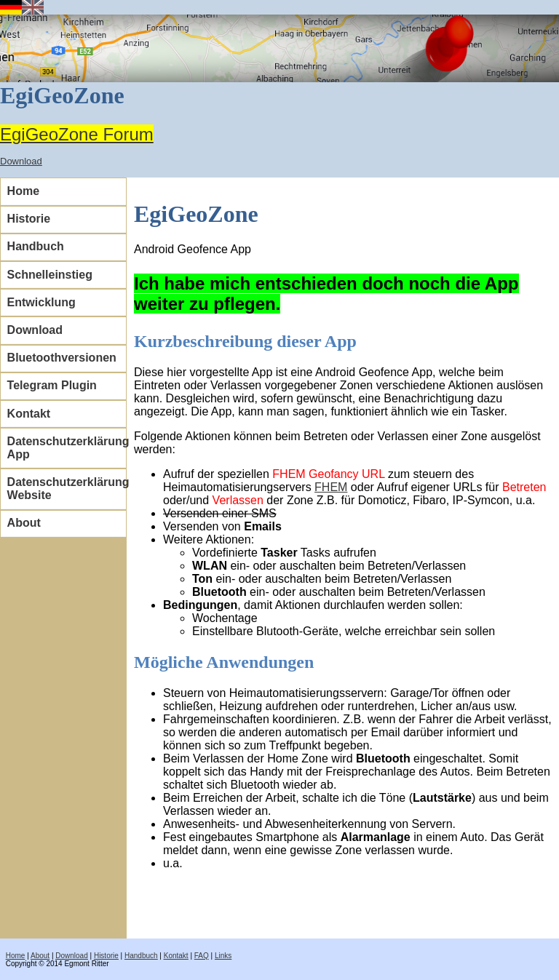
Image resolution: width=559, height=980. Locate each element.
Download (21, 161)
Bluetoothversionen (62, 358)
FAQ (202, 956)
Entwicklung (41, 302)
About (24, 523)
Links (223, 956)
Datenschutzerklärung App (67, 448)
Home (23, 191)
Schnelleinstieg (50, 275)
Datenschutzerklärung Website (67, 489)
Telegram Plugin (52, 385)
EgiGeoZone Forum (77, 134)
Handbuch (36, 246)
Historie (29, 219)
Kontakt (29, 414)
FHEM (331, 487)
